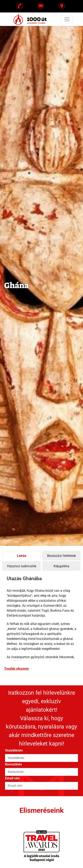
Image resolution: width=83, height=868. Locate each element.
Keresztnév (13, 764)
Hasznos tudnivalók (22, 566)
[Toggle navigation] (67, 19)
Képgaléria (61, 566)
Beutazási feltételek (62, 556)
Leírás (22, 556)
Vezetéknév (14, 750)
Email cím (12, 778)
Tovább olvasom (16, 669)
